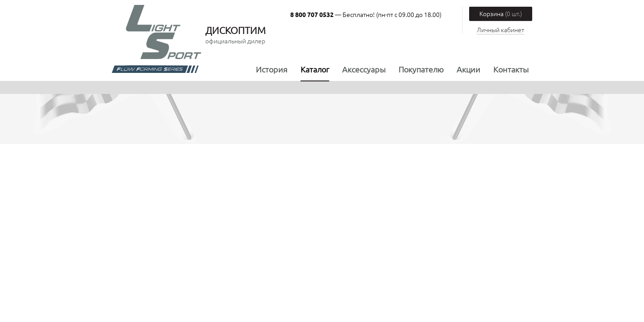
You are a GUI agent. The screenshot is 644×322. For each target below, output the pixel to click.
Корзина (501, 13)
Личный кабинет (500, 30)
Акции (468, 69)
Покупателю (421, 69)
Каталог (315, 69)
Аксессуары (364, 69)
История (272, 69)
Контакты (511, 69)
